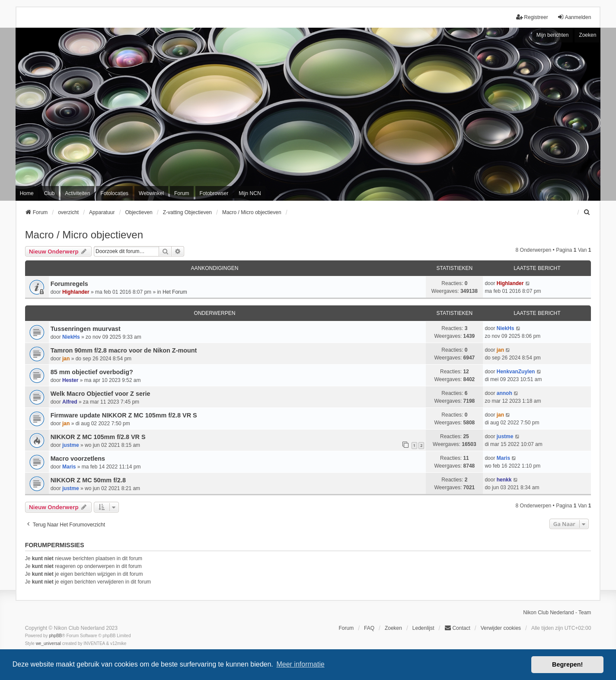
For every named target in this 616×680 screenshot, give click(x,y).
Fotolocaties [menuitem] (114, 193)
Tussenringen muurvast (86, 329)
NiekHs (71, 337)
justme (71, 445)
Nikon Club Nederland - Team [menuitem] (557, 613)
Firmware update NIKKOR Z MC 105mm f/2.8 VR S (124, 415)
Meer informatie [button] (300, 664)
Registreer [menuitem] (532, 17)
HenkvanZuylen (516, 372)
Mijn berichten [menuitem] (553, 35)
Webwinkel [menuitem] (151, 193)
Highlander (76, 292)
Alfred (70, 402)
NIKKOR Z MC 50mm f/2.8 (88, 480)
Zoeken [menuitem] (393, 628)
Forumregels (69, 284)
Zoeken (587, 35)
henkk (504, 480)
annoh (504, 393)
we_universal (48, 643)
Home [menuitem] (27, 193)
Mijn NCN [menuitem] (250, 193)
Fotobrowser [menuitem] (214, 193)
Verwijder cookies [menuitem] (501, 628)
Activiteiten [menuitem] (77, 193)
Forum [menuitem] (182, 193)
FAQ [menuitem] (369, 628)
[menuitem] (587, 212)
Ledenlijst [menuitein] (423, 628)
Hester (70, 380)
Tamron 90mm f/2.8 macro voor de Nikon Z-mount (124, 350)
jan (66, 359)
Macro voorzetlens (78, 459)
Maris (69, 467)
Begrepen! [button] (567, 664)
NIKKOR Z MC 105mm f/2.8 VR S (98, 437)
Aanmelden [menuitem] (574, 17)
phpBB (55, 636)
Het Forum (175, 292)
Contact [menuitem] (457, 628)
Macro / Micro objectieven (84, 235)
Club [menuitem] (49, 193)
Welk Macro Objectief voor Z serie (101, 394)
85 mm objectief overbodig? (92, 372)
